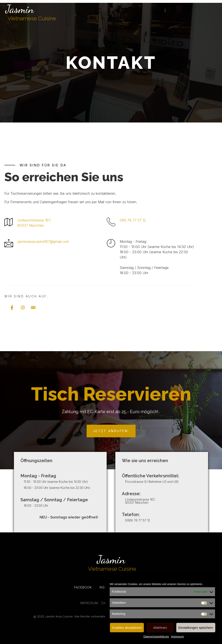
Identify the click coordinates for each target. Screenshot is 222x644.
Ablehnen (160, 628)
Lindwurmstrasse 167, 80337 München (140, 501)
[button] (165, 11)
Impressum (177, 637)
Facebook (83, 587)
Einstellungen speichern (196, 628)
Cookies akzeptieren (127, 628)
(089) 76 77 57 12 (138, 520)
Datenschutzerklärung (156, 637)
